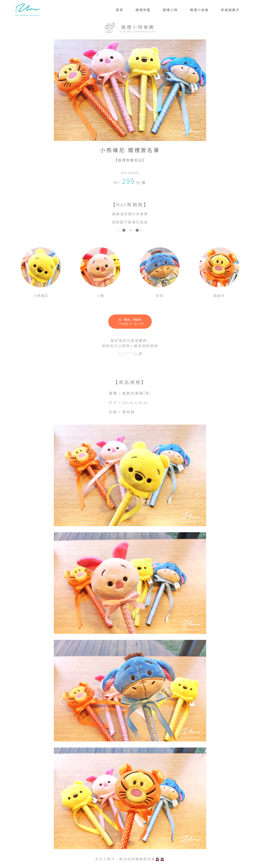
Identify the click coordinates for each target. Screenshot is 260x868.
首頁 (120, 10)
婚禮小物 (170, 10)
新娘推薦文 (230, 10)
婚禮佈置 (143, 10)
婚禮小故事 (199, 10)
